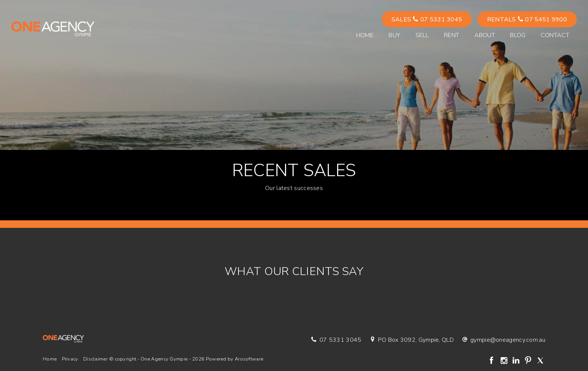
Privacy (70, 359)
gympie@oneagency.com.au (508, 340)
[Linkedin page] (517, 361)
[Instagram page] (505, 361)
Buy (394, 35)
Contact (555, 35)
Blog (518, 35)
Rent (451, 35)
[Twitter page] (540, 361)
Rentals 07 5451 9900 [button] (527, 19)
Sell (422, 35)
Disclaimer (95, 359)
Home (365, 35)
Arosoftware (249, 359)
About (485, 35)
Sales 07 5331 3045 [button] (427, 19)
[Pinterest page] (529, 361)
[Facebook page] (493, 361)
